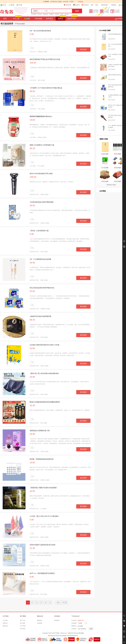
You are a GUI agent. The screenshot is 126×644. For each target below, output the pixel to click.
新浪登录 (67, 5)
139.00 (33, 177)
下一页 (64, 603)
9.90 (32, 577)
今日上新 (17, 18)
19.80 (32, 120)
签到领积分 (120, 19)
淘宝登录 (85, 5)
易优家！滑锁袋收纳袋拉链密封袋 (42, 459)
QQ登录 (76, 5)
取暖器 (52, 14)
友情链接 (40, 623)
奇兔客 (7, 12)
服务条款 (5, 626)
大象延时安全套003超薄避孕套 (40, 316)
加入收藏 (80, 626)
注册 (96, 5)
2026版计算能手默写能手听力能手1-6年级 (44, 345)
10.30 (32, 405)
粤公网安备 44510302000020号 (69, 636)
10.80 (32, 348)
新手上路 (22, 620)
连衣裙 (39, 14)
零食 (62, 14)
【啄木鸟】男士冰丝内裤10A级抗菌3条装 (44, 373)
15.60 (32, 463)
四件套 (57, 14)
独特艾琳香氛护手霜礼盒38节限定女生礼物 (45, 59)
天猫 (32, 48)
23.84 (32, 291)
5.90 (32, 34)
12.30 (32, 548)
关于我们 (5, 620)
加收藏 (12, 5)
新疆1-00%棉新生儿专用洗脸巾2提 (42, 145)
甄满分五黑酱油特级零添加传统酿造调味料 (45, 402)
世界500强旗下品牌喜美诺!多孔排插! (43, 545)
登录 (92, 5)
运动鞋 (66, 14)
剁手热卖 (49, 19)
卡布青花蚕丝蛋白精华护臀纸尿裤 (42, 202)
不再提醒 (80, 2)
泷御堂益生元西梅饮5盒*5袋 (40, 431)
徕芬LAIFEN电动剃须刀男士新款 (41, 174)
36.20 (32, 148)
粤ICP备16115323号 (54, 636)
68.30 (32, 320)
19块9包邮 (38, 19)
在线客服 (122, 5)
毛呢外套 (46, 14)
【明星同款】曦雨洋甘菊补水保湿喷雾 (43, 488)
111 (58, 603)
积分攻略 (22, 623)
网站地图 (81, 633)
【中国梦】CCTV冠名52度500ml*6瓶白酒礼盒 (46, 88)
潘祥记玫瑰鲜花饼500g (115, 75)
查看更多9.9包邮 (111, 185)
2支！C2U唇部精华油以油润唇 (40, 259)
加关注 (3, 5)
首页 (5, 19)
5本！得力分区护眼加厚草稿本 (40, 31)
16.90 (32, 377)
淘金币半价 (72, 18)
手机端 (19, 5)
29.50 (32, 206)
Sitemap (76, 633)
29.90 (32, 263)
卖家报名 (114, 5)
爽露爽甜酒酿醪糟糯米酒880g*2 (41, 116)
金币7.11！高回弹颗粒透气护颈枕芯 (42, 573)
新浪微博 (57, 620)
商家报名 (40, 620)
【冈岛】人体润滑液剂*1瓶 (39, 231)
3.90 (32, 520)
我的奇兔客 (105, 5)
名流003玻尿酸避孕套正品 (116, 34)
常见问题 (22, 629)
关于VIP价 (23, 626)
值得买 (62, 18)
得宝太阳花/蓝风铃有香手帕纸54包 (42, 288)
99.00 (32, 91)
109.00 (33, 63)
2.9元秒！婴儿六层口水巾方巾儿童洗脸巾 (44, 516)
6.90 (32, 234)
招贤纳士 (5, 623)
